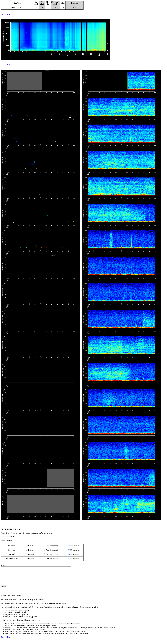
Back (3, 14)
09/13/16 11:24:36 (17, 7)
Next (8, 14)
